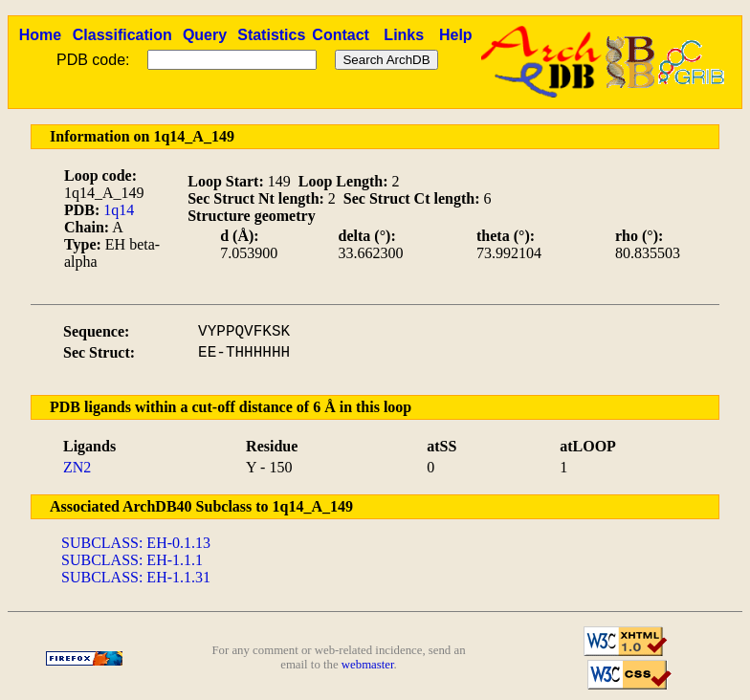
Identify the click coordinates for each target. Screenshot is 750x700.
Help (456, 35)
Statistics (271, 35)
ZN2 (77, 467)
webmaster (368, 665)
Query (205, 35)
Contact (341, 35)
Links (404, 35)
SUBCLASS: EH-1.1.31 (136, 577)
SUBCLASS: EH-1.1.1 (132, 560)
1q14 (119, 210)
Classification (122, 35)
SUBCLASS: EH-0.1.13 (136, 543)
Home (40, 35)
